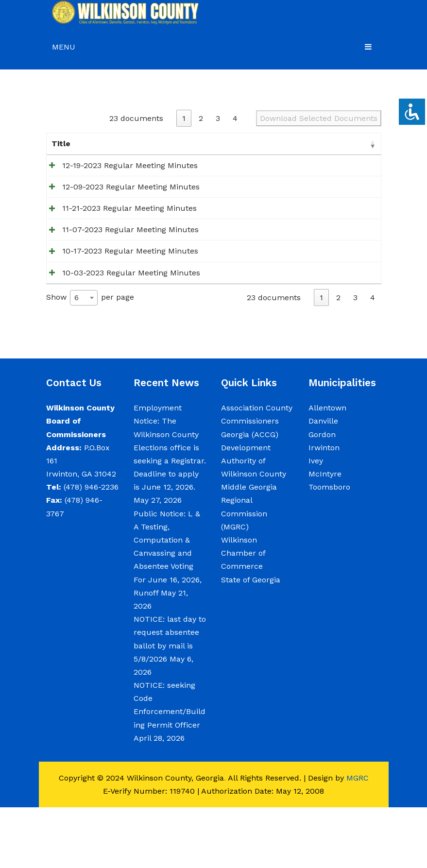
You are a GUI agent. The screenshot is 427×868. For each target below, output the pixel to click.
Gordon (322, 495)
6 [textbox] (77, 358)
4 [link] (235, 118)
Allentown (327, 468)
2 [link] (201, 118)
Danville (323, 482)
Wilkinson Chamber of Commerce (243, 614)
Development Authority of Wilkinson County (254, 521)
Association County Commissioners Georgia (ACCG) (257, 482)
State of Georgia (251, 640)
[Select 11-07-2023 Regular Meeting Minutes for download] (373, 265)
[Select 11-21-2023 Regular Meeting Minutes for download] (373, 233)
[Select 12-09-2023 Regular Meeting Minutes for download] (373, 202)
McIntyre (325, 535)
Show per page (90, 358)
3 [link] (218, 118)
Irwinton (324, 508)
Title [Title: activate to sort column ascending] (61, 144)
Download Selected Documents (319, 118)
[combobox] (84, 358)
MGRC (358, 839)
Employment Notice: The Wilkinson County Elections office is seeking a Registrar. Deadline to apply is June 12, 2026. (170, 508)
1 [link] (184, 118)
